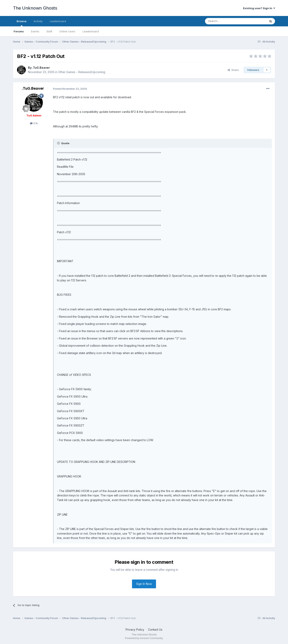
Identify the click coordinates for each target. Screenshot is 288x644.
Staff (49, 31)
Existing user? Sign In (259, 8)
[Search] (225, 21)
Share (233, 70)
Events (35, 31)
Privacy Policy (135, 630)
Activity (38, 21)
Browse (21, 23)
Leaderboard (91, 31)
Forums (19, 31)
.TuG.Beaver (41, 68)
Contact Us (155, 630)
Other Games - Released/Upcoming (82, 72)
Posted (70, 89)
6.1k (34, 123)
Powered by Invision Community (144, 638)
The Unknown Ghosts (35, 8)
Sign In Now (144, 584)
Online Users (67, 31)
